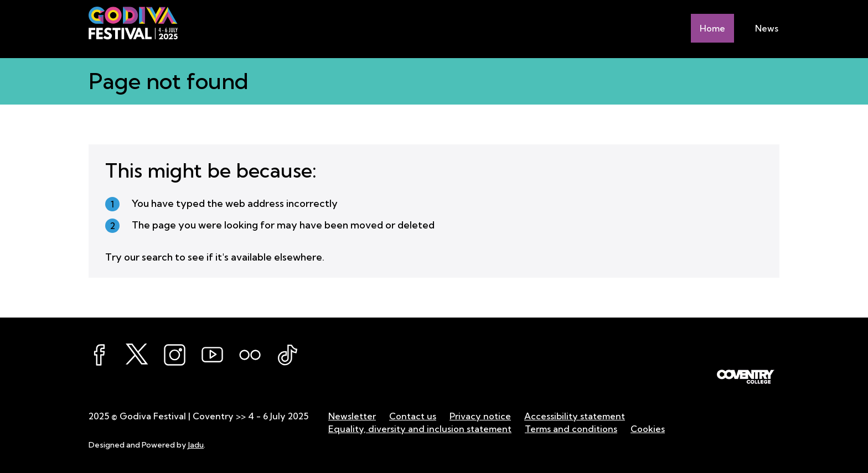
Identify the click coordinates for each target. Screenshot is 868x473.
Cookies (648, 429)
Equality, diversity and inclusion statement (420, 429)
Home (712, 28)
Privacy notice (480, 416)
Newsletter (352, 416)
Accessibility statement (575, 416)
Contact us (413, 416)
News (767, 28)
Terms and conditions (571, 429)
